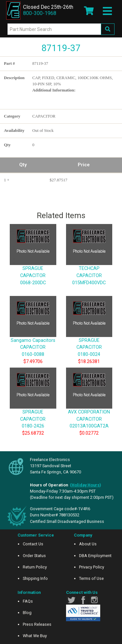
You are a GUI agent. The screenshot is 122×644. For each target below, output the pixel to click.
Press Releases (37, 624)
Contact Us (33, 544)
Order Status (34, 556)
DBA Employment (95, 556)
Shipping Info (35, 578)
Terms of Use (91, 578)
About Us (88, 544)
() (86, 485)
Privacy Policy (92, 567)
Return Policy (35, 567)
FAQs (28, 601)
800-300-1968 (40, 13)
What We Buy (35, 636)
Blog (27, 613)
